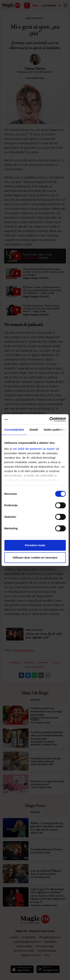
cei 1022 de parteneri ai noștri (34, 449)
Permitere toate (35, 545)
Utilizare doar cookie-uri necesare (35, 557)
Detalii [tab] (34, 430)
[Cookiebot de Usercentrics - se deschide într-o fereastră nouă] (50, 419)
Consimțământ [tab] (14, 430)
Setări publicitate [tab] (55, 430)
